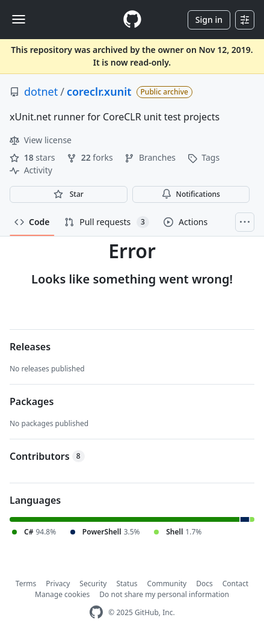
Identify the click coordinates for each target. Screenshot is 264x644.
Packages (32, 401)
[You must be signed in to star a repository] (69, 194)
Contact (235, 584)
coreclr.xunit (99, 91)
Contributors (47, 456)
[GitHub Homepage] (96, 612)
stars (33, 157)
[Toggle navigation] (19, 19)
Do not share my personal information (164, 594)
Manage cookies (62, 594)
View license (41, 140)
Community (167, 584)
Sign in (209, 20)
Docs (204, 584)
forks (91, 157)
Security (93, 584)
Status (127, 584)
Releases (30, 347)
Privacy (58, 584)
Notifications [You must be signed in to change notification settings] (191, 194)
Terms (26, 584)
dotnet (41, 91)
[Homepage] (132, 20)
